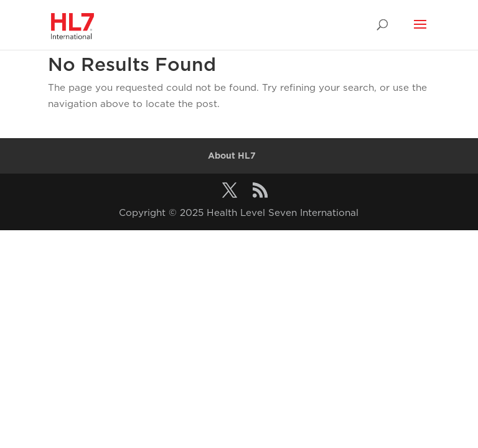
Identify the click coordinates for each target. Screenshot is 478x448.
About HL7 (232, 156)
